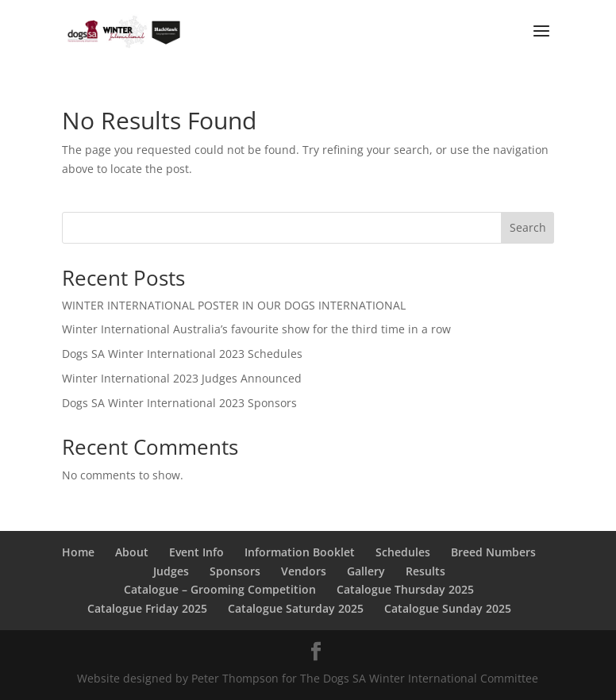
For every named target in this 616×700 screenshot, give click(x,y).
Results (425, 571)
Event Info (196, 552)
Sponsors (235, 571)
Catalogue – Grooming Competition (220, 589)
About (132, 552)
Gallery (366, 571)
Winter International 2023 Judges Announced (182, 378)
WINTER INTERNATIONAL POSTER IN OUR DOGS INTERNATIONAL (234, 305)
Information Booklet (300, 552)
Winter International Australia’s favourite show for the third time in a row (256, 329)
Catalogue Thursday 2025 (405, 589)
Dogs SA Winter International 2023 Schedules (182, 354)
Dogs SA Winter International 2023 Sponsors (179, 403)
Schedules (403, 552)
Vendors (304, 571)
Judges (171, 571)
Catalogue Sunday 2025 (448, 608)
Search (528, 227)
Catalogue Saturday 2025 (296, 608)
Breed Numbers (493, 552)
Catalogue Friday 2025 (147, 608)
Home (78, 552)
